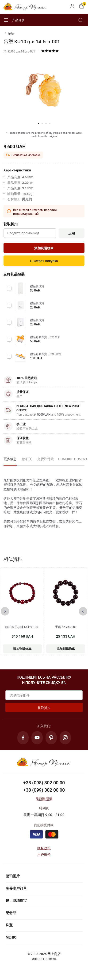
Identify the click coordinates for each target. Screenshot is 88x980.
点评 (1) (27, 459)
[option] (10, 460)
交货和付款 (46, 459)
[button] (38, 123)
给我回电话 (44, 798)
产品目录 (14, 20)
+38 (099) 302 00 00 (44, 790)
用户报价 (44, 854)
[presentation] (5, 611)
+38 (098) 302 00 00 (44, 783)
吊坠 (11, 33)
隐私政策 (44, 848)
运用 (72, 233)
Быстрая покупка (44, 261)
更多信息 (10, 459)
